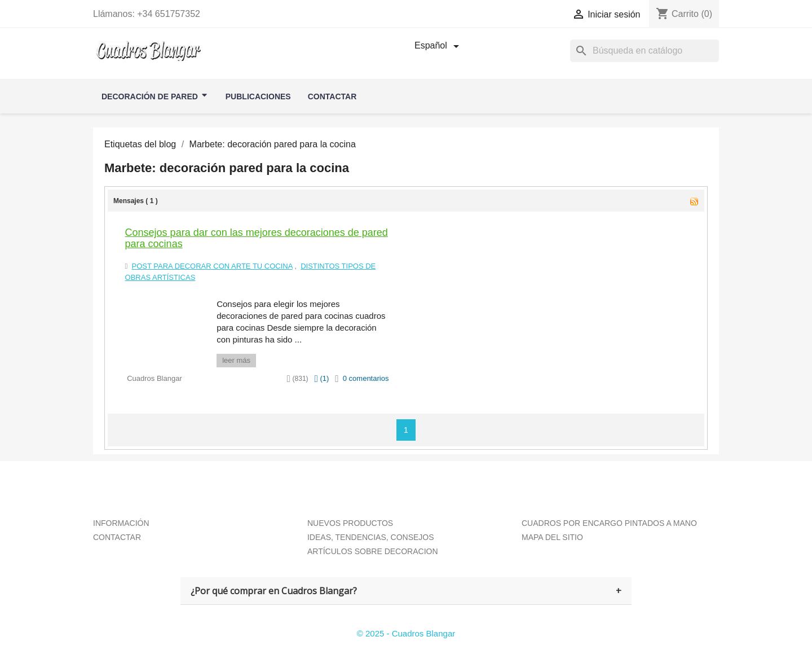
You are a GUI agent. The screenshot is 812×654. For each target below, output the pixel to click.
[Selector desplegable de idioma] (439, 46)
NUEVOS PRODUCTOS (350, 523)
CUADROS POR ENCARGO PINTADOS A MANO (609, 523)
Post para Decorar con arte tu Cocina (212, 266)
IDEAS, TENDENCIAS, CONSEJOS (371, 537)
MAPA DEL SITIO (552, 537)
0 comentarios (366, 378)
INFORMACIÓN (121, 523)
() (321, 378)
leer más (236, 360)
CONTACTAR (117, 537)
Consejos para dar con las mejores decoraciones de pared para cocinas (257, 238)
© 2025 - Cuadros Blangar (406, 633)
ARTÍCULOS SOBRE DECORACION (373, 551)
